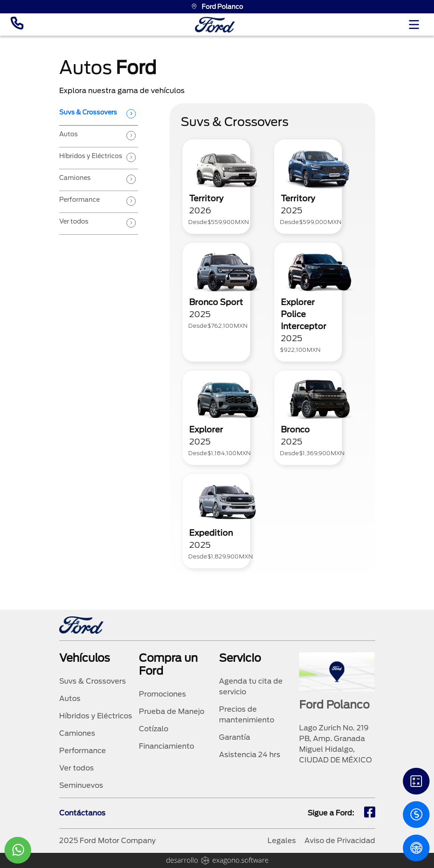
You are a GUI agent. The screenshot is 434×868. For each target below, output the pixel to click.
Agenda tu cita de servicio (251, 687)
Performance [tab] (79, 200)
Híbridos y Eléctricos (96, 716)
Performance (83, 751)
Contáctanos (82, 813)
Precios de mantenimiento (247, 715)
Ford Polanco (217, 7)
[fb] (370, 813)
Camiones (77, 733)
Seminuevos (81, 785)
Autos (70, 699)
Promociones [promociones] (162, 694)
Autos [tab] (69, 134)
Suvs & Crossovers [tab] (88, 112)
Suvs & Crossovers (93, 681)
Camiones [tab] (75, 178)
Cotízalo (154, 729)
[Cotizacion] (416, 815)
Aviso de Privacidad (340, 841)
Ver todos (77, 768)
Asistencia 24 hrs (250, 755)
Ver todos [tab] (74, 221)
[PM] (416, 848)
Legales (282, 841)
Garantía (235, 737)
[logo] (215, 25)
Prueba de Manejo (172, 711)
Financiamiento (166, 746)
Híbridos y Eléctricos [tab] (91, 156)
